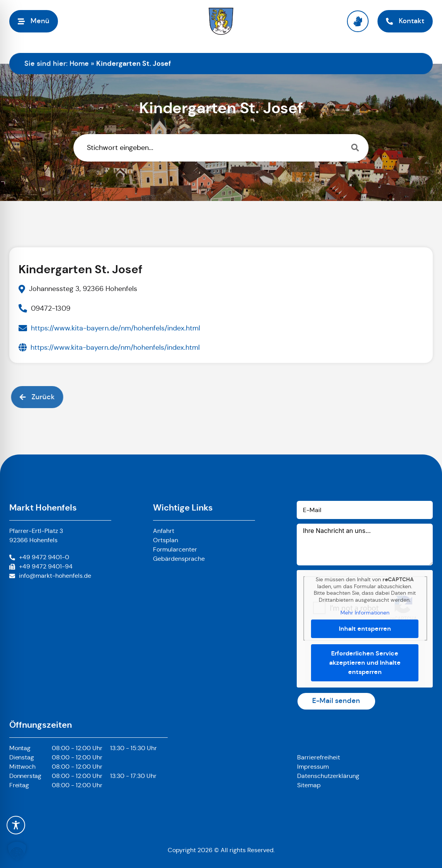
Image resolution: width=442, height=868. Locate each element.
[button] (17, 851)
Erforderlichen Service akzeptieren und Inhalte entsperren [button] (365, 663)
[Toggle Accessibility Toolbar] (16, 825)
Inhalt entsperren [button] (365, 629)
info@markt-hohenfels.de (55, 576)
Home (79, 63)
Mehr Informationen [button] (365, 613)
